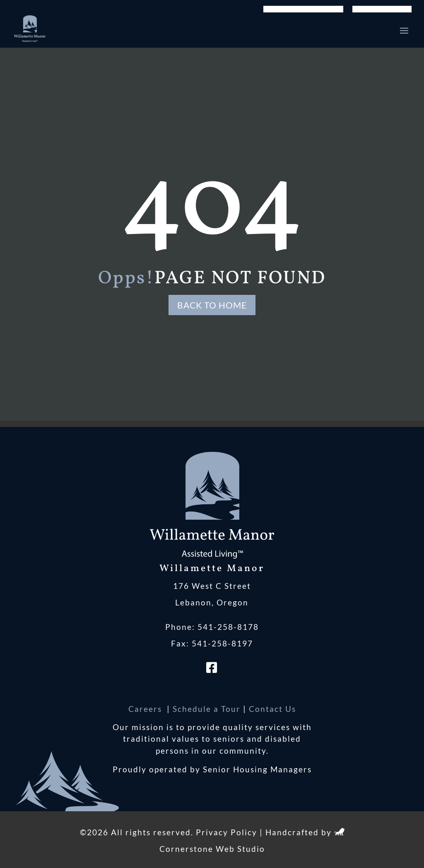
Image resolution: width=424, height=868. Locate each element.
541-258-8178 (228, 627)
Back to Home (212, 305)
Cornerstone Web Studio (212, 849)
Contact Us (272, 709)
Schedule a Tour (207, 709)
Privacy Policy (226, 832)
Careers (146, 709)
